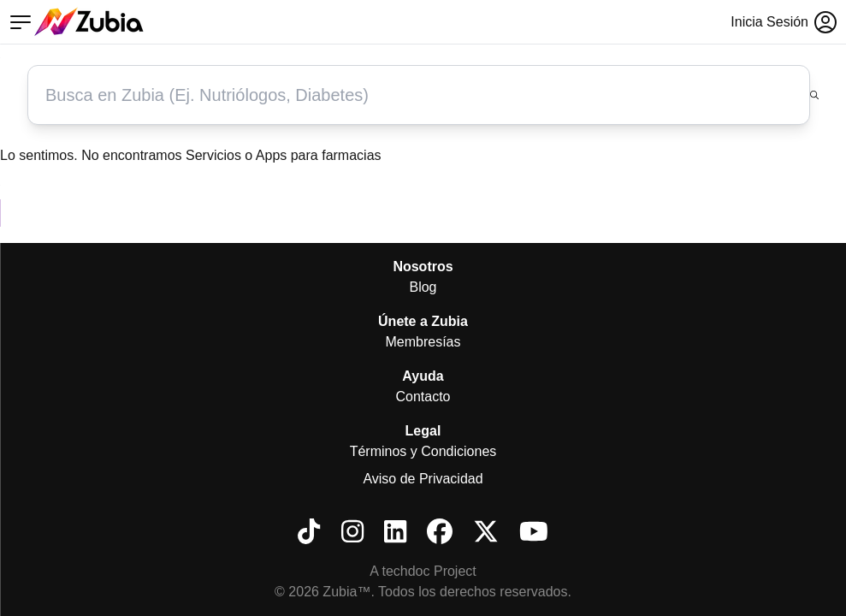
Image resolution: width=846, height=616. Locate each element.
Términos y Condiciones (423, 451)
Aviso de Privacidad (423, 479)
